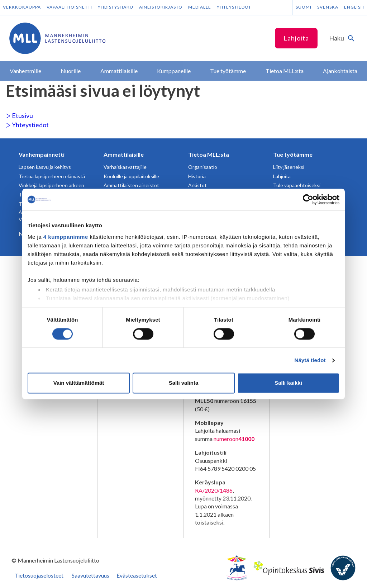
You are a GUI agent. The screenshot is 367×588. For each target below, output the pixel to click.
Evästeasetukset (137, 575)
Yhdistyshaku (116, 7)
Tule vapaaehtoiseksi (297, 185)
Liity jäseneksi (289, 167)
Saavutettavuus (90, 575)
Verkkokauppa (22, 7)
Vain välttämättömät (79, 383)
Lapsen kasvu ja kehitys (45, 167)
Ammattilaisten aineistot (131, 185)
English (354, 7)
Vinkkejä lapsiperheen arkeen (51, 185)
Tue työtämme (293, 154)
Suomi (304, 7)
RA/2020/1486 (214, 490)
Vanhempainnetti (42, 154)
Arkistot (197, 185)
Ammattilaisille (124, 154)
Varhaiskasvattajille (125, 167)
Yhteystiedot (234, 7)
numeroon (234, 439)
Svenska (328, 7)
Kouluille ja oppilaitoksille (131, 176)
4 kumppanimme (66, 237)
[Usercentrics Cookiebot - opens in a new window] (308, 199)
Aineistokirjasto (161, 7)
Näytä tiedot (310, 360)
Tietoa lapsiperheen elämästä (52, 176)
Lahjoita (296, 38)
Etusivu (19, 115)
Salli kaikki (288, 383)
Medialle (200, 7)
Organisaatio (203, 167)
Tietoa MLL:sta (209, 154)
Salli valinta (184, 383)
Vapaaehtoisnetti (69, 7)
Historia (197, 176)
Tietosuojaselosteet (39, 575)
